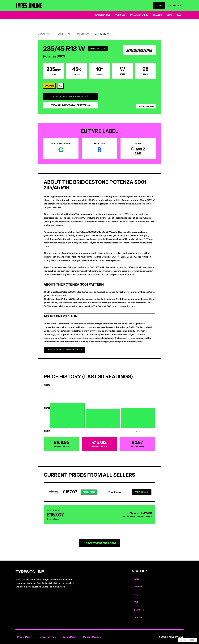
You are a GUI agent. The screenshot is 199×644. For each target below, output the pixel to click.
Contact (138, 617)
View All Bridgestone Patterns (70, 105)
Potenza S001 (83, 34)
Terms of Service (47, 637)
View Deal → (142, 492)
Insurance (175, 6)
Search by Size (102, 15)
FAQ (179, 15)
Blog (170, 15)
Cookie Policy (69, 637)
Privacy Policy (24, 637)
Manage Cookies (92, 637)
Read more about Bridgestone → (64, 350)
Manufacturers (139, 15)
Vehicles (120, 15)
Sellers (157, 15)
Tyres (159, 6)
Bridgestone (64, 34)
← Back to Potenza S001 (100, 543)
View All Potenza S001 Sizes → (71, 96)
